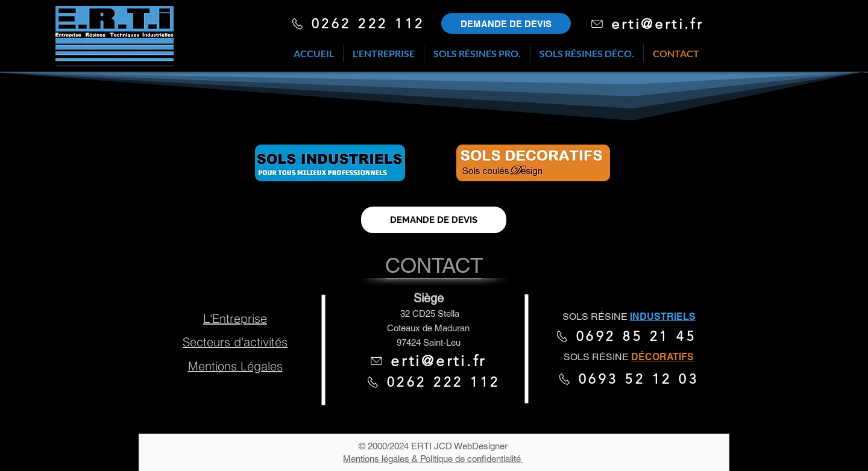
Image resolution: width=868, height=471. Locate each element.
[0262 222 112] (357, 23)
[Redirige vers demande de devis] (506, 23)
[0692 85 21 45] (626, 336)
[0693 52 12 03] (628, 379)
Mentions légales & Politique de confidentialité (433, 459)
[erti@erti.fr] (647, 23)
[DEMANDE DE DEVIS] (434, 220)
